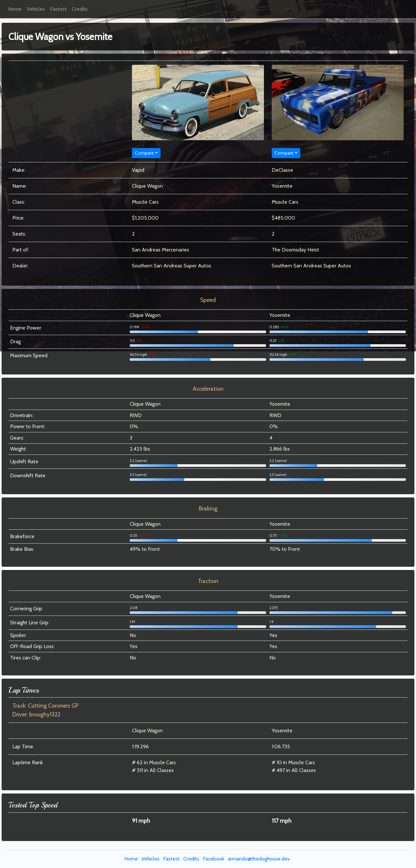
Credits (80, 9)
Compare (144, 153)
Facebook (214, 859)
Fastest (58, 9)
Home (15, 9)
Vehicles (36, 9)
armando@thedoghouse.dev (259, 859)
